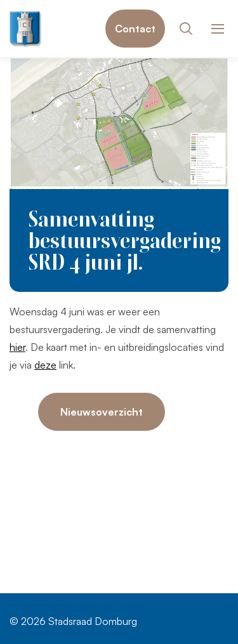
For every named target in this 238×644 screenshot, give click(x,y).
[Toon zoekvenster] (186, 29)
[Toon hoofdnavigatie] (217, 29)
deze (45, 365)
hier (17, 347)
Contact (135, 29)
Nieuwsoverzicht (102, 412)
